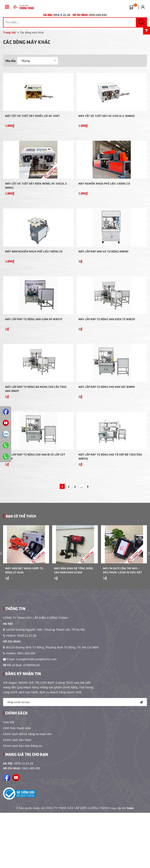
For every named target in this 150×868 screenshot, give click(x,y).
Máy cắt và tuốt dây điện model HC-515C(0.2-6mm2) (36, 201)
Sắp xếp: (11, 61)
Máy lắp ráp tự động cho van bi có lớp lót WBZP (35, 504)
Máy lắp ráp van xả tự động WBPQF (104, 275)
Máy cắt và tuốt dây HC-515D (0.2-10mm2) (107, 124)
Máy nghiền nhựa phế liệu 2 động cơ (104, 199)
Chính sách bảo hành (17, 795)
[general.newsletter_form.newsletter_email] (75, 757)
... (81, 534)
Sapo (130, 863)
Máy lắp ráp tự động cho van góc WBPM (107, 426)
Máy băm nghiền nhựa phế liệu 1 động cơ (34, 275)
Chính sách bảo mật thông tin (22, 801)
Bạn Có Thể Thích (21, 563)
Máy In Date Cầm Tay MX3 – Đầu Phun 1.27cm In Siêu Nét (123, 625)
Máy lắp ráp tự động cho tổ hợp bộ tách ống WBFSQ (110, 504)
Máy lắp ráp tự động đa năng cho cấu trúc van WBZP (36, 428)
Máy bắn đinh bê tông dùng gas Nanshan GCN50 (74, 625)
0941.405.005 (98, 15)
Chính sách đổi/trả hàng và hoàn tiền (27, 789)
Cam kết (9, 777)
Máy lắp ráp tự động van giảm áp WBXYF (34, 351)
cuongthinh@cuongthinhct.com (36, 714)
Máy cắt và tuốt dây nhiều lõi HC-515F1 (32, 124)
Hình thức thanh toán (17, 783)
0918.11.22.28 (27, 691)
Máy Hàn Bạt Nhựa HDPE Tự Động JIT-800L (24, 625)
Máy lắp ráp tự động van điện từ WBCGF (107, 351)
